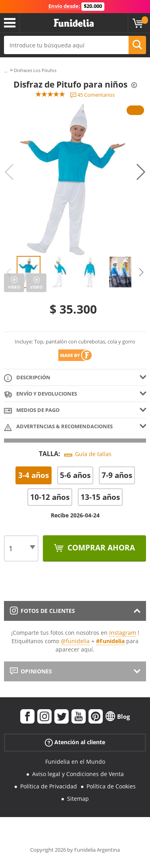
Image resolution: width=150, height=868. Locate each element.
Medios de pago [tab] (32, 411)
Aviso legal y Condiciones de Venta (78, 774)
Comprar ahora (100, 548)
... (6, 71)
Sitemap (78, 799)
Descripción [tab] (27, 378)
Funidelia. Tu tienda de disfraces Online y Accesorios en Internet (74, 23)
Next (141, 172)
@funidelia (75, 641)
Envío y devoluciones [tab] (40, 394)
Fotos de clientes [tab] (42, 611)
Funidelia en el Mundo (75, 762)
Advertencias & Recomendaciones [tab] (58, 427)
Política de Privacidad (49, 786)
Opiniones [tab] (31, 671)
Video (14, 287)
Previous (9, 172)
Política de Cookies (111, 786)
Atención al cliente (75, 742)
